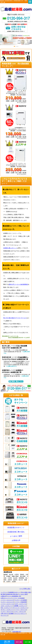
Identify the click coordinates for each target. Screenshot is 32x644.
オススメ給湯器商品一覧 (14, 596)
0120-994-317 (17, 632)
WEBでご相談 (19, 642)
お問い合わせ (4, 614)
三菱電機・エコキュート (20, 606)
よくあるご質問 (16, 536)
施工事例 (3, 594)
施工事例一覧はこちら (16, 381)
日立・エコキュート (6, 608)
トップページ (4, 592)
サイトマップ (4, 615)
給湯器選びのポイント (16, 528)
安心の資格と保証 (26, 592)
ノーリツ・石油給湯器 (21, 602)
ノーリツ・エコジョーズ (7, 600)
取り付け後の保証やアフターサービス (15, 318)
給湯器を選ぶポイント (10, 248)
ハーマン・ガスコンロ (19, 612)
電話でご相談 (7, 642)
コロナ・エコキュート (7, 606)
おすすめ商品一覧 (16, 395)
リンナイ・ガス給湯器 (21, 600)
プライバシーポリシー (20, 614)
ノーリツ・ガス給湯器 (18, 598)
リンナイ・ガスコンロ (7, 612)
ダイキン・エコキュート (7, 610)
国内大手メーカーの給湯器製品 (18, 284)
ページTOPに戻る (25, 589)
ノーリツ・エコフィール (7, 604)
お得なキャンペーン (6, 598)
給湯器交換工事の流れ (16, 532)
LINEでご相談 (28, 642)
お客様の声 (16, 540)
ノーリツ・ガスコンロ (21, 610)
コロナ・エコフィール (21, 604)
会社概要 (11, 614)
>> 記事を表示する (11, 366)
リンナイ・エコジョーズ (7, 602)
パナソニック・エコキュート (20, 608)
